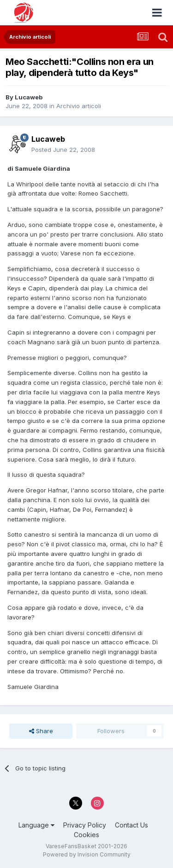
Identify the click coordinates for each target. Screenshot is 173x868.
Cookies (86, 835)
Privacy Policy (85, 825)
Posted (63, 150)
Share (41, 731)
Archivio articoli (79, 106)
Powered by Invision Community (87, 854)
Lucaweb (29, 97)
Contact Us (131, 825)
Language (36, 825)
